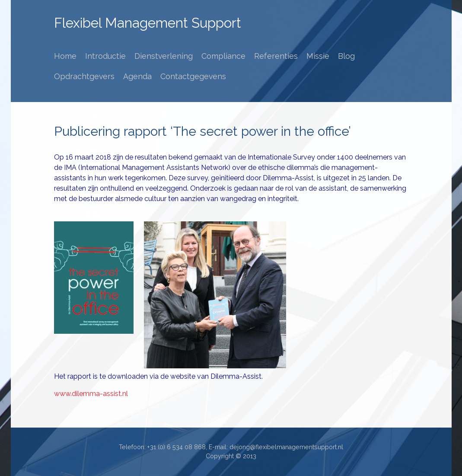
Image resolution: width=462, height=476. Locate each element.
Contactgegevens (193, 76)
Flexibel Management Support (148, 23)
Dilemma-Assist (288, 178)
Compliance (223, 56)
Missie (318, 56)
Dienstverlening (164, 56)
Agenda (137, 76)
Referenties (276, 56)
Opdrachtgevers (84, 76)
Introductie (105, 56)
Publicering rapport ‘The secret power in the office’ (202, 131)
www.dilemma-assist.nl (91, 394)
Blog (346, 56)
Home (65, 56)
